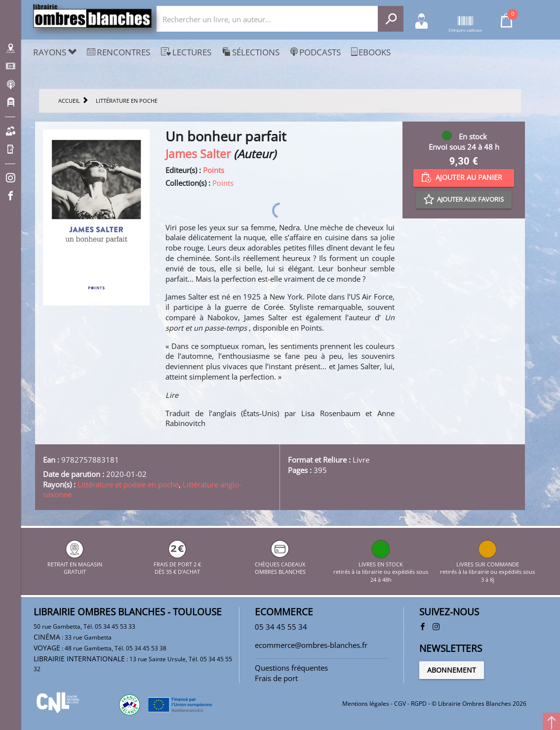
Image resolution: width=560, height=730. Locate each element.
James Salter (198, 154)
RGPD (419, 704)
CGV (400, 704)
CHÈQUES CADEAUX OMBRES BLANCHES (280, 564)
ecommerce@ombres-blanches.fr (311, 645)
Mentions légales (366, 704)
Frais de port (276, 678)
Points (214, 170)
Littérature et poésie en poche (128, 484)
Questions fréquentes (291, 668)
